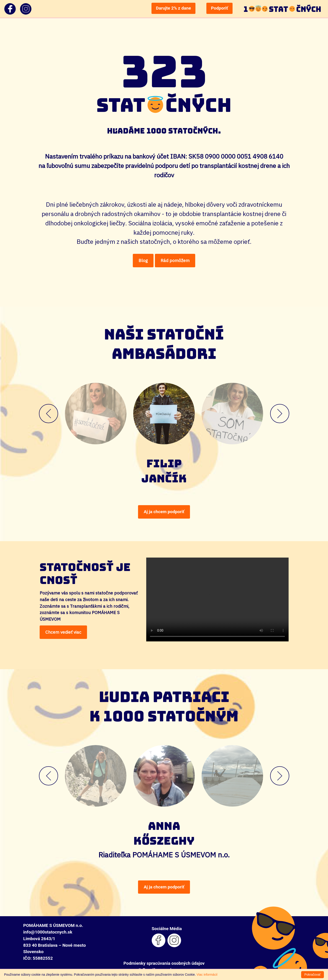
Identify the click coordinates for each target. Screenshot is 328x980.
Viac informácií (207, 975)
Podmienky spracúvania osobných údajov (164, 963)
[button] (77, 414)
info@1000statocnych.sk (48, 932)
